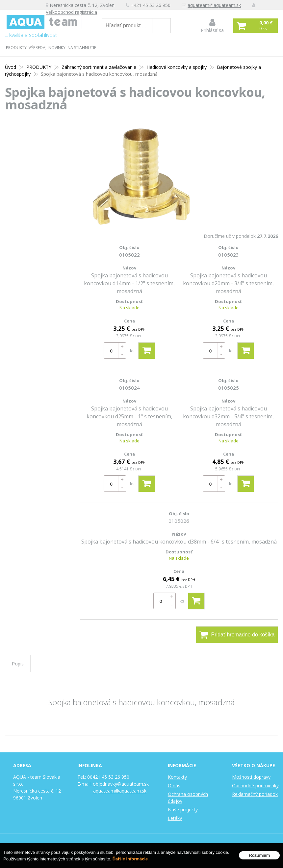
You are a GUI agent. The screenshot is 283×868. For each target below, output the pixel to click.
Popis (18, 664)
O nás (174, 785)
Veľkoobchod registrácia (72, 12)
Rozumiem (259, 855)
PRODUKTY (16, 48)
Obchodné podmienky (255, 785)
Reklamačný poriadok (255, 794)
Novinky (57, 48)
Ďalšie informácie (130, 859)
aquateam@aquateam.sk (215, 5)
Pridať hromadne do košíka (237, 635)
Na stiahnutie (82, 48)
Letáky (175, 818)
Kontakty (177, 777)
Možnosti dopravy (251, 777)
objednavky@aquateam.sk (121, 784)
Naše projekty (183, 810)
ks (132, 350)
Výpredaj (38, 48)
